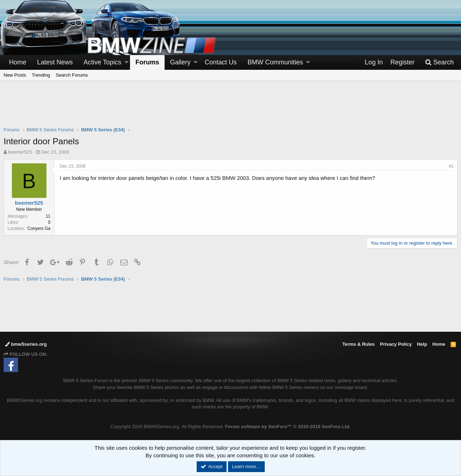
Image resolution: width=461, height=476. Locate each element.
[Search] (439, 62)
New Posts (15, 75)
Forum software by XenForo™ (288, 427)
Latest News (55, 62)
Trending (41, 75)
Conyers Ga (39, 228)
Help (422, 344)
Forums (147, 62)
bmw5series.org (26, 344)
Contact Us (221, 62)
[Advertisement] (230, 108)
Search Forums (72, 75)
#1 (451, 166)
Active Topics (102, 62)
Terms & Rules (358, 344)
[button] (126, 62)
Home (18, 62)
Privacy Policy (396, 344)
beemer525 (20, 152)
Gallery (180, 62)
